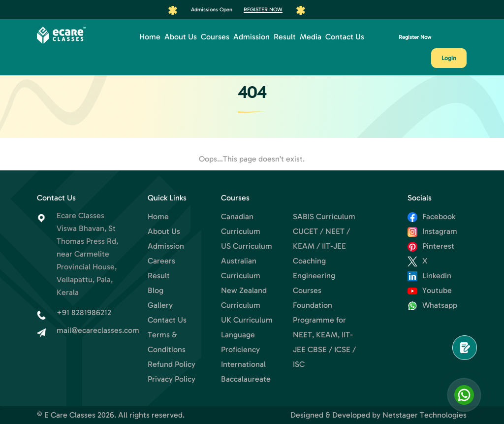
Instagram (432, 231)
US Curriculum (247, 246)
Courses (215, 37)
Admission (252, 37)
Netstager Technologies (425, 415)
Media (311, 37)
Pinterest (431, 246)
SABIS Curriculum (324, 216)
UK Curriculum (247, 320)
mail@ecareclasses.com (98, 330)
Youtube (430, 290)
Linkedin (429, 276)
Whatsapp (432, 305)
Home (150, 37)
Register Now (263, 9)
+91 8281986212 (84, 312)
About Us (181, 37)
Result (285, 37)
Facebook (431, 216)
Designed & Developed (330, 415)
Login (449, 58)
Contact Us (345, 37)
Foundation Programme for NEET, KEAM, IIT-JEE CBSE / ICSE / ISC (324, 335)
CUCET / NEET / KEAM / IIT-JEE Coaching (321, 246)
